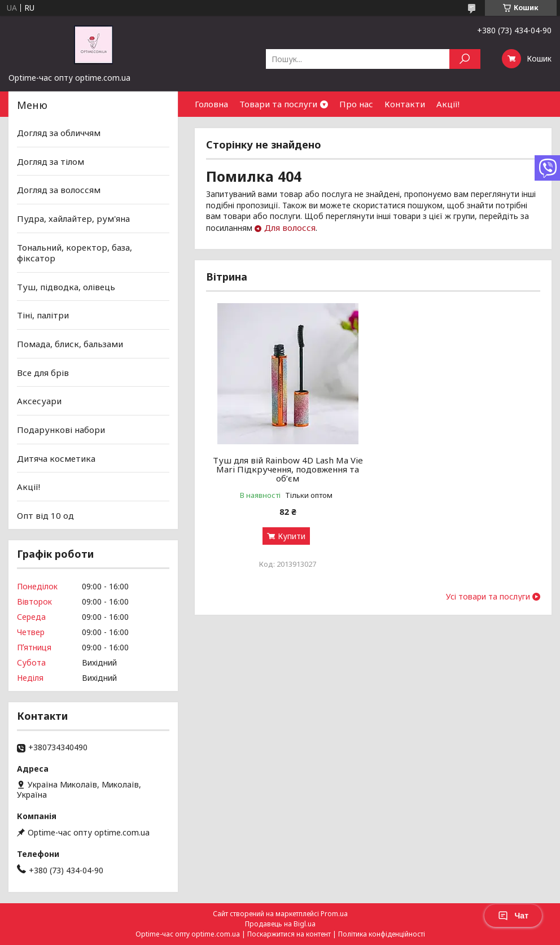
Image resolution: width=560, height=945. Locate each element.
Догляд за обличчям (59, 133)
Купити (292, 536)
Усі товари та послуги (488, 597)
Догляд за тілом (51, 161)
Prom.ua (334, 914)
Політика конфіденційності (382, 934)
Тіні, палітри (43, 315)
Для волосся (290, 228)
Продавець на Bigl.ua (280, 924)
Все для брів (43, 373)
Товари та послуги (278, 104)
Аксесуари (39, 401)
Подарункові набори (61, 430)
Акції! (448, 104)
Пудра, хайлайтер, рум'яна (73, 218)
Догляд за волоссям (59, 190)
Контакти (405, 104)
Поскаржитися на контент (289, 934)
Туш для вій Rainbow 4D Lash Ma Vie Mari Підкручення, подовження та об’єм (288, 469)
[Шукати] (465, 59)
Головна (211, 104)
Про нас (356, 104)
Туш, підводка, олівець (66, 287)
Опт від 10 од (45, 515)
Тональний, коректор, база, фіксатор (75, 252)
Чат (513, 916)
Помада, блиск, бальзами (70, 344)
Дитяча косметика (56, 458)
